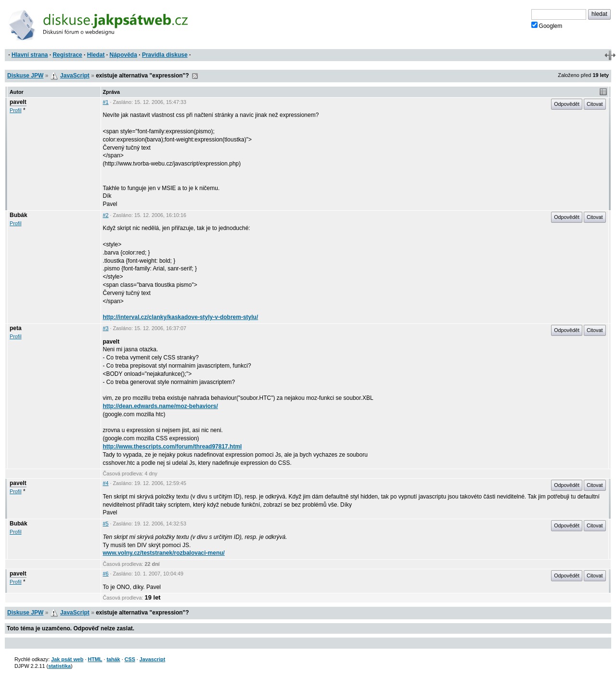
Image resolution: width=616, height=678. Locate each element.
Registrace (67, 55)
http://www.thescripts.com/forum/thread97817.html (173, 447)
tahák (113, 659)
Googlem (547, 26)
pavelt (18, 102)
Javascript (152, 659)
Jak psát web (67, 659)
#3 (106, 328)
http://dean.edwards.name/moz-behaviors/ (160, 406)
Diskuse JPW (25, 76)
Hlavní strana (30, 55)
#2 (106, 215)
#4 (106, 483)
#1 (106, 102)
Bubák (19, 215)
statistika (59, 666)
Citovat (595, 104)
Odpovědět (567, 104)
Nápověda (123, 55)
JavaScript (75, 76)
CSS (130, 659)
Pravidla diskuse (165, 55)
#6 (106, 574)
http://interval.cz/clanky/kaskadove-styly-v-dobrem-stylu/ (181, 317)
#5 (106, 524)
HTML (95, 659)
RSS (195, 76)
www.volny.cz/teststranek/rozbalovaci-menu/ (164, 553)
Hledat (96, 55)
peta (16, 328)
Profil (16, 110)
